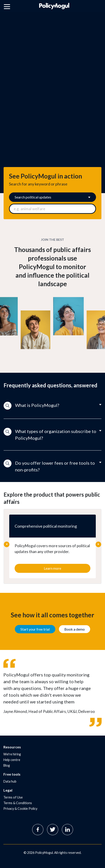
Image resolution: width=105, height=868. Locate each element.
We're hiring (12, 754)
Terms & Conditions (18, 803)
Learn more (52, 568)
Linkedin (67, 830)
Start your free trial (35, 629)
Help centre (12, 760)
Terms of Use (13, 797)
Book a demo (75, 629)
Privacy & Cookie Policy (20, 809)
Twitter (53, 830)
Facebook (38, 830)
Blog (7, 765)
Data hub (10, 781)
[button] (52, 406)
